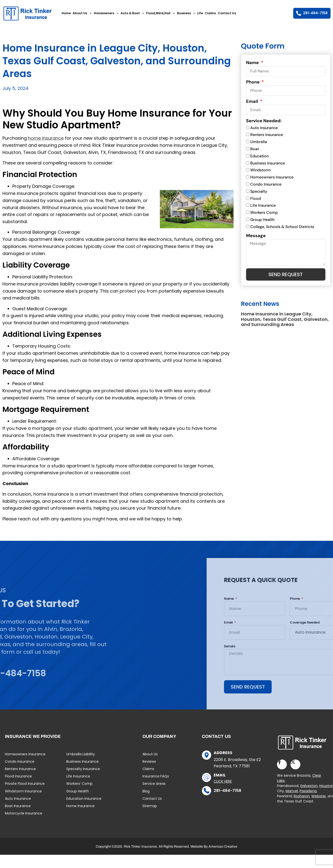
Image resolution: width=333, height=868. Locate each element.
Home (66, 13)
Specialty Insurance (83, 769)
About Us (82, 13)
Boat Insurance (18, 806)
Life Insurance (263, 206)
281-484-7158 (227, 791)
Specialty (259, 191)
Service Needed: (264, 121)
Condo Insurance (266, 184)
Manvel (292, 791)
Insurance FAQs (156, 776)
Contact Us (227, 13)
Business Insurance (268, 163)
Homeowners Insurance (272, 177)
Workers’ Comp (79, 784)
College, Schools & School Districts (282, 227)
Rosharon (302, 796)
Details (320, 647)
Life (200, 13)
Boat (255, 149)
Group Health (262, 220)
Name (253, 63)
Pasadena (308, 791)
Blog (146, 791)
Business (186, 13)
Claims (210, 13)
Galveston (309, 786)
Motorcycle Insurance (24, 813)
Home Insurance (80, 806)
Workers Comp (264, 212)
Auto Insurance (264, 128)
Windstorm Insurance (23, 791)
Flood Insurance (18, 776)
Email (253, 101)
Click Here (223, 781)
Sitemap (150, 806)
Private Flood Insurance (25, 784)
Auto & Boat (132, 13)
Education (259, 156)
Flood (256, 198)
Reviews (149, 761)
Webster (319, 796)
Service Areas (154, 784)
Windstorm (261, 170)
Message (256, 236)
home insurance (46, 138)
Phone (253, 82)
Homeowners (106, 13)
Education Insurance (84, 799)
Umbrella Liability (81, 754)
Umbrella (259, 142)
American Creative (223, 847)
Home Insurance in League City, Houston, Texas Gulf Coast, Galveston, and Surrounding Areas (285, 319)
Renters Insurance (267, 135)
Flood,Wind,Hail (160, 13)
